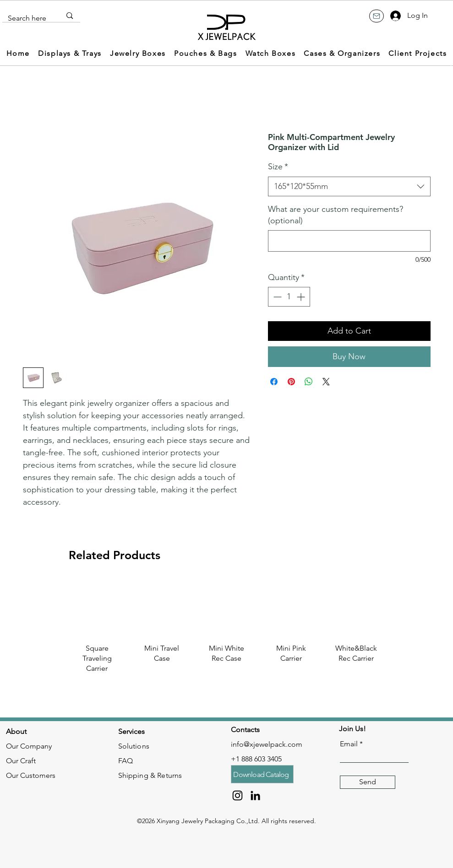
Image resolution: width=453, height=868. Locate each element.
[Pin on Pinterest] (291, 382)
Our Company (29, 746)
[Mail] (377, 16)
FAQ (126, 761)
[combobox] (349, 186)
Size (278, 167)
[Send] (368, 782)
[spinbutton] (289, 297)
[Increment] (302, 297)
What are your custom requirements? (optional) (336, 215)
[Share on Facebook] (274, 382)
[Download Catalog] (262, 774)
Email (349, 744)
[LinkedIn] (255, 795)
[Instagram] (237, 795)
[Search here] (28, 18)
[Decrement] (276, 297)
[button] (70, 54)
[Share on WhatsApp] (309, 382)
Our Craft (21, 761)
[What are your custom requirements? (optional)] (349, 241)
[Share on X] (326, 382)
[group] (226, 636)
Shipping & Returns (150, 775)
